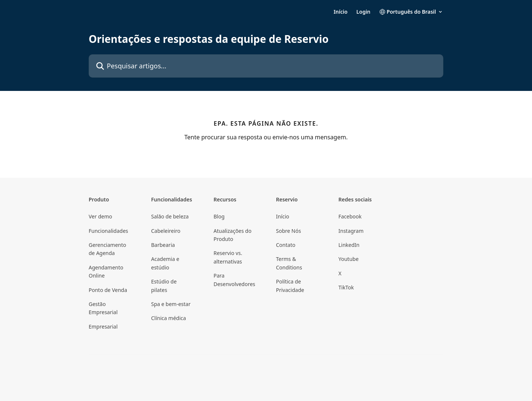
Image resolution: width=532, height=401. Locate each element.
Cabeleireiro (166, 231)
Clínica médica (168, 318)
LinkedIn (349, 245)
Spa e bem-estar (171, 304)
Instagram (351, 231)
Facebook (350, 216)
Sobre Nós (289, 231)
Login (364, 12)
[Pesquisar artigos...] (266, 66)
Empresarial (103, 327)
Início (341, 12)
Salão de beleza (170, 216)
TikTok (346, 287)
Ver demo (100, 216)
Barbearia (163, 245)
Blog (219, 216)
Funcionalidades (108, 231)
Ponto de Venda (108, 290)
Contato (286, 245)
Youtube (349, 259)
